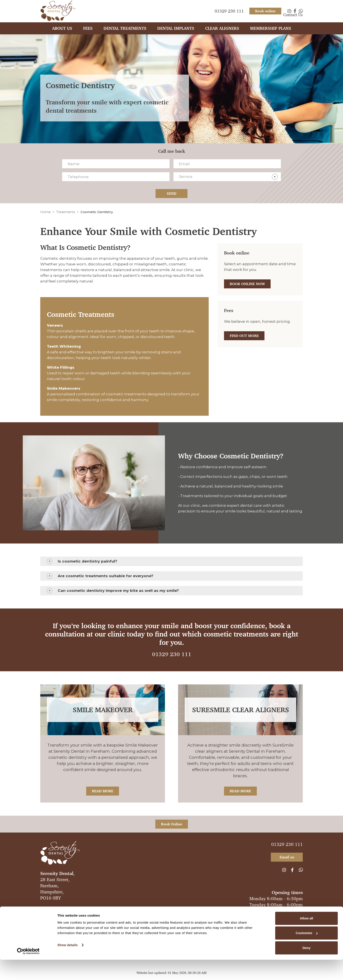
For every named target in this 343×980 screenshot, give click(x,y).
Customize (307, 953)
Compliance (148, 909)
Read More (103, 791)
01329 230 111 (172, 654)
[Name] (116, 164)
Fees (88, 32)
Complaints (126, 909)
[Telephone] (116, 177)
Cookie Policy (184, 909)
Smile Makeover (103, 710)
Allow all (307, 939)
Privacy (108, 909)
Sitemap (205, 909)
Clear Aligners (222, 32)
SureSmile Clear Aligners (241, 710)
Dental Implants (176, 32)
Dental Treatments (125, 32)
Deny (307, 968)
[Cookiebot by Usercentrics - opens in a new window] (28, 971)
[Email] (227, 164)
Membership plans (271, 32)
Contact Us (293, 19)
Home (45, 212)
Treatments (66, 212)
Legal (165, 909)
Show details (67, 965)
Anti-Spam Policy (85, 909)
